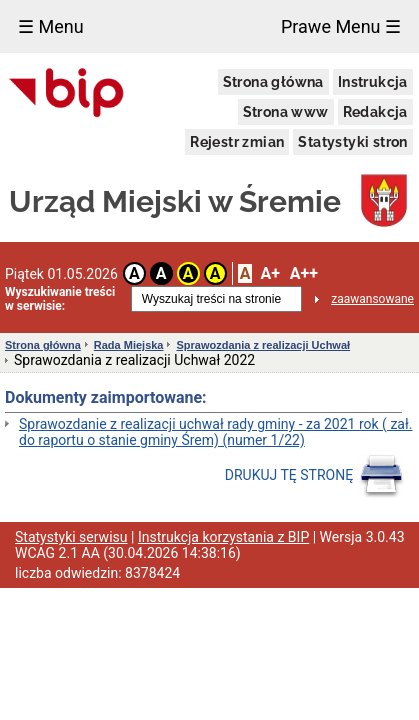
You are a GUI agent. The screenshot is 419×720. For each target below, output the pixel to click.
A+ (269, 273)
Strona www (286, 112)
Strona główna (273, 82)
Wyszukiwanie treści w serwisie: (60, 299)
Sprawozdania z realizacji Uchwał (263, 345)
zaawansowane (372, 299)
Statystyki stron (352, 142)
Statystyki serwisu (71, 537)
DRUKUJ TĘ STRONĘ (314, 476)
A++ (304, 273)
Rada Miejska (129, 345)
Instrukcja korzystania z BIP (223, 537)
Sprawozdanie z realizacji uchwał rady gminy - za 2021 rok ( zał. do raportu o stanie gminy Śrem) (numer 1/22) (215, 432)
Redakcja (375, 112)
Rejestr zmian (237, 142)
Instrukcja (373, 82)
